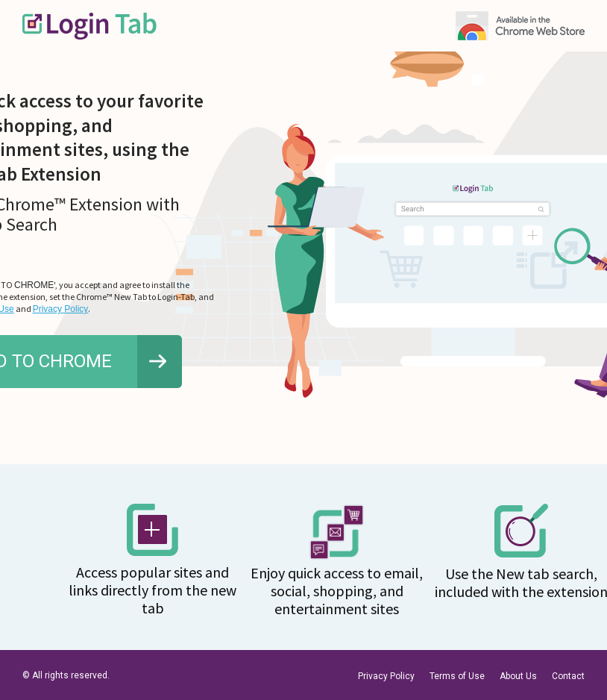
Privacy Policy (61, 309)
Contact (568, 676)
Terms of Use (457, 676)
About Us (518, 676)
